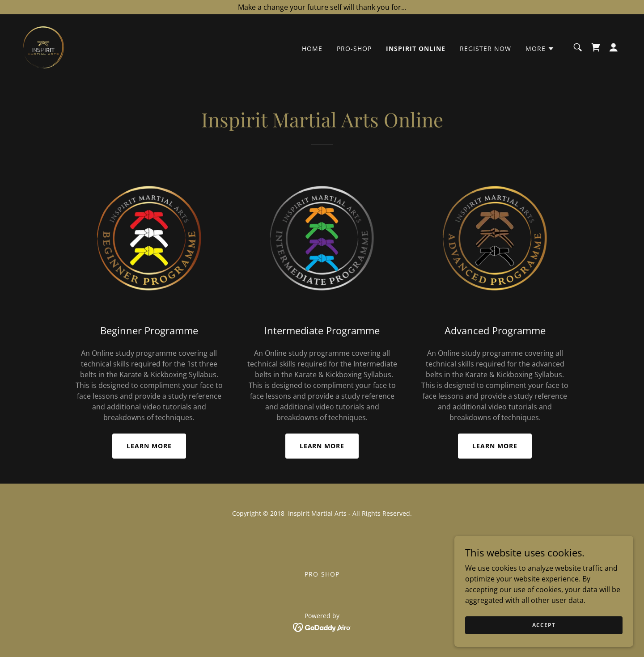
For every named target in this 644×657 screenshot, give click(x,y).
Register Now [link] (485, 48)
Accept (544, 643)
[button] (540, 49)
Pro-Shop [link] (354, 48)
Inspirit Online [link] (416, 48)
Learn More (149, 446)
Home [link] (312, 48)
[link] (43, 46)
